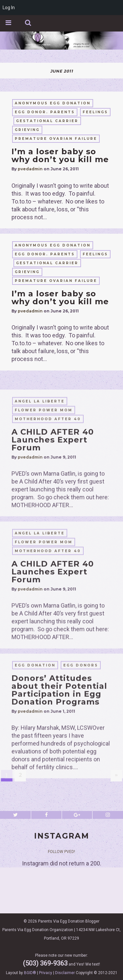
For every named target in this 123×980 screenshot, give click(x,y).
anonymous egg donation (53, 103)
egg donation (35, 733)
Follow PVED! (61, 852)
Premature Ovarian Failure (56, 139)
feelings (95, 112)
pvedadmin (30, 169)
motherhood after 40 (48, 488)
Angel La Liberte (40, 470)
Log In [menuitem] (9, 8)
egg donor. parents (45, 112)
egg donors (81, 733)
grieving (27, 130)
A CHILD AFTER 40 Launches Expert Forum (53, 509)
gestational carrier (47, 121)
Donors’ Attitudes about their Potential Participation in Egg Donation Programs (59, 758)
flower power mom (44, 479)
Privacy (46, 973)
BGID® (30, 973)
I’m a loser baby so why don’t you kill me (60, 155)
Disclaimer (65, 973)
